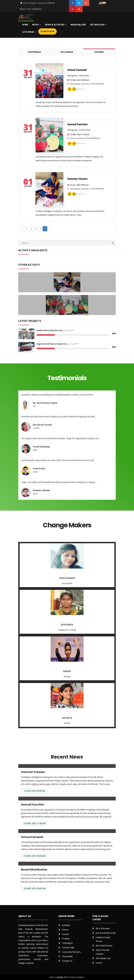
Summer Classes (77, 179)
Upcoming (67, 52)
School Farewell (77, 70)
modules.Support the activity (74, 90)
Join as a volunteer (70, 90)
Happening (34, 52)
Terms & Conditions (76, 977)
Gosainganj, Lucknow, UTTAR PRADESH (87, 84)
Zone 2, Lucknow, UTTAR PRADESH (85, 138)
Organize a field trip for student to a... (52, 344)
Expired (99, 52)
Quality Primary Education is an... (50, 331)
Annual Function (77, 125)
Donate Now (48, 31)
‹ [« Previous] (23, 229)
